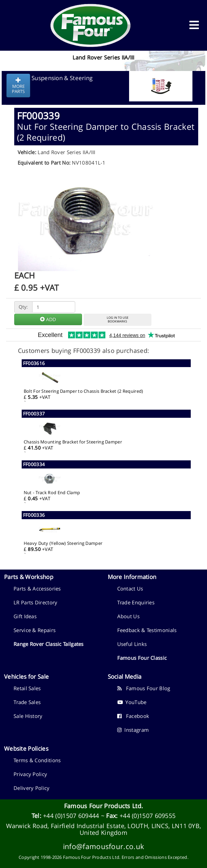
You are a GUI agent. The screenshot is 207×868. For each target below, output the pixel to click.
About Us (128, 616)
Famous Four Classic (142, 658)
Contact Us (130, 588)
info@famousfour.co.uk (104, 846)
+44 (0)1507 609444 (71, 816)
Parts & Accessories (37, 588)
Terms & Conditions (37, 760)
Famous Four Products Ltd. (104, 806)
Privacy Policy (30, 774)
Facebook (133, 716)
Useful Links (132, 644)
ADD (48, 319)
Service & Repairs (35, 630)
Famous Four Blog (144, 688)
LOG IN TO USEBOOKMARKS (118, 319)
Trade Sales (27, 702)
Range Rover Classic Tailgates (49, 644)
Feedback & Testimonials (147, 630)
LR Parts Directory (35, 602)
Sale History (28, 716)
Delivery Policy (32, 788)
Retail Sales (27, 688)
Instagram (133, 730)
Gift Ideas (25, 616)
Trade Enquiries (136, 602)
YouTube (132, 702)
